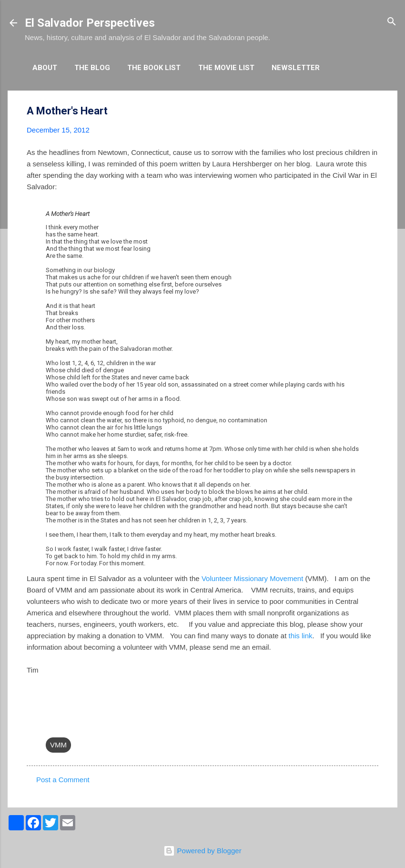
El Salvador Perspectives (90, 23)
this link (301, 636)
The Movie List (226, 68)
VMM (58, 745)
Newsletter (296, 68)
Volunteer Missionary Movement (252, 578)
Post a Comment (63, 780)
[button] (373, 111)
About (45, 68)
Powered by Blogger (202, 851)
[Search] (392, 22)
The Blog (92, 68)
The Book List (154, 68)
